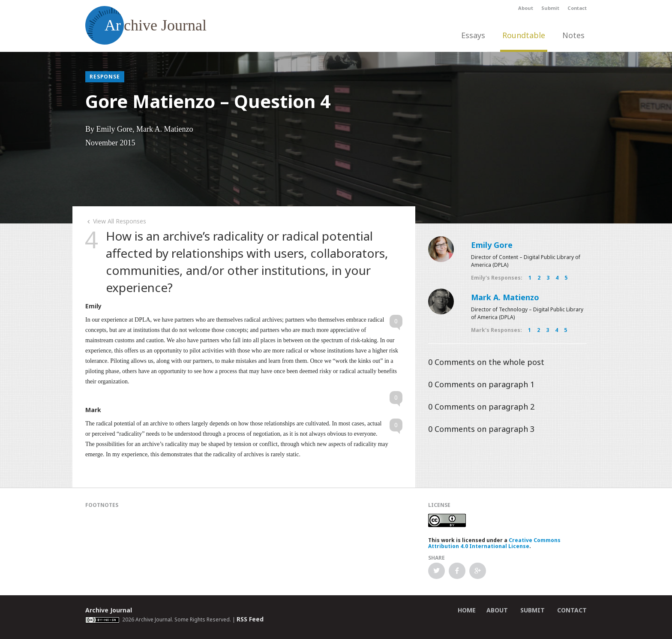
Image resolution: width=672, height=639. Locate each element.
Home (467, 610)
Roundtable (524, 35)
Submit (550, 8)
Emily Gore (492, 245)
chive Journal (146, 25)
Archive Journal (109, 610)
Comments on (486, 362)
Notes (573, 35)
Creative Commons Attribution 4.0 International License (494, 543)
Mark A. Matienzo (505, 297)
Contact (577, 8)
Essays (473, 35)
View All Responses (116, 221)
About (526, 8)
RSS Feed (250, 619)
